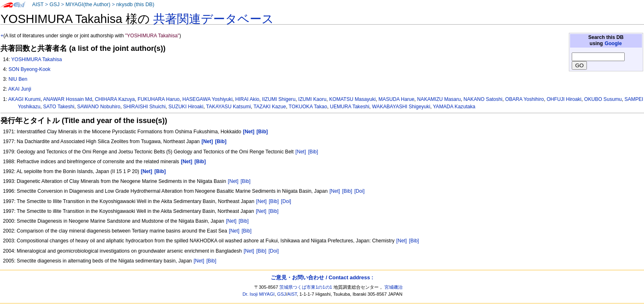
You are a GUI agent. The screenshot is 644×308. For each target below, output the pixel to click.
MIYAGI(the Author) (88, 5)
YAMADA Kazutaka (454, 107)
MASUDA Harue (396, 99)
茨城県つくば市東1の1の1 (306, 287)
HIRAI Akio (247, 99)
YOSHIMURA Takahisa (36, 59)
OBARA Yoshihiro (524, 99)
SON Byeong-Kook (30, 69)
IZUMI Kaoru (312, 99)
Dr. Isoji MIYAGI (259, 294)
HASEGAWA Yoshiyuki (207, 99)
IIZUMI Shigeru (279, 99)
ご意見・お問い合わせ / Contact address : (322, 277)
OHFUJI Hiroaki (564, 99)
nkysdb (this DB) (135, 5)
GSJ (54, 5)
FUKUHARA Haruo (159, 99)
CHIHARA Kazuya (115, 99)
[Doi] (360, 191)
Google (613, 43)
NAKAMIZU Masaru (439, 99)
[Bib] (313, 152)
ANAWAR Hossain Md (68, 99)
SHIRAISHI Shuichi (145, 107)
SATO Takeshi (59, 107)
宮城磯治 (393, 287)
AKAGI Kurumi (24, 99)
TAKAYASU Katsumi (229, 107)
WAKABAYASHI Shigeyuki (401, 107)
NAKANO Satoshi (483, 99)
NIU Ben (18, 79)
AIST (38, 5)
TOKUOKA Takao (308, 107)
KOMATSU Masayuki (352, 99)
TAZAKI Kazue (270, 107)
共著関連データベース (214, 19)
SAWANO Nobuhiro (99, 107)
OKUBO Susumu (603, 99)
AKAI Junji (20, 89)
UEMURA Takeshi (350, 107)
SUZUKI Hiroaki (186, 107)
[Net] (301, 152)
